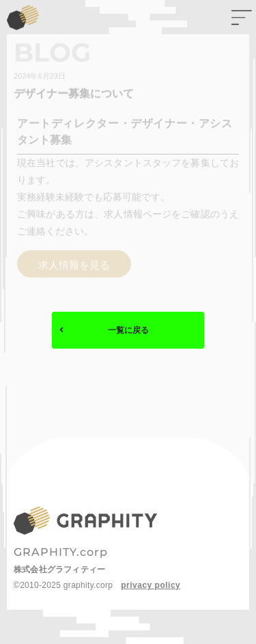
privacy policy (151, 585)
